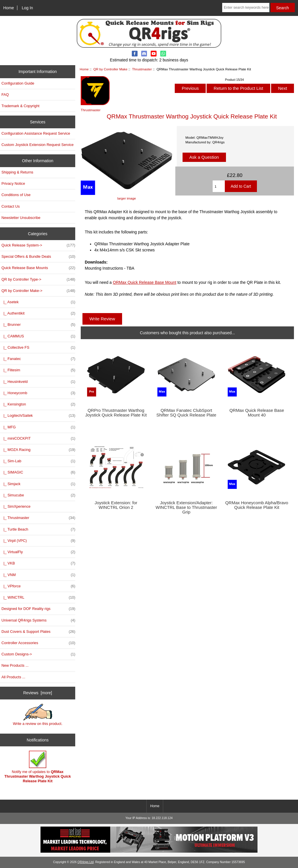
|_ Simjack (38, 484)
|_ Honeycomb (38, 393)
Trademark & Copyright (20, 106)
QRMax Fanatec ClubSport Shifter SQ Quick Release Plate (186, 413)
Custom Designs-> (38, 654)
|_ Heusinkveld (38, 382)
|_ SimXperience (16, 506)
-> (38, 291)
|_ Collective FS (38, 348)
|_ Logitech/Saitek (38, 416)
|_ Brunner (38, 325)
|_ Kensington (38, 404)
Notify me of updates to (38, 767)
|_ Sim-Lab (38, 461)
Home (9, 8)
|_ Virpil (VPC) (38, 541)
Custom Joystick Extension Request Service (37, 145)
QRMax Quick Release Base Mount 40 (257, 413)
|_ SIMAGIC (38, 472)
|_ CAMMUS (38, 336)
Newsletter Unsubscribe (21, 218)
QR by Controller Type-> (38, 279)
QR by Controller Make (111, 69)
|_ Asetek (38, 302)
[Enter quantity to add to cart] (219, 186)
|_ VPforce (38, 586)
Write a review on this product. (37, 715)
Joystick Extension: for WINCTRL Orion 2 (116, 505)
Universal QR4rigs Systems (38, 620)
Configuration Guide (18, 83)
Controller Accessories (38, 643)
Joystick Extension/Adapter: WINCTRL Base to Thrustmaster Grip (186, 507)
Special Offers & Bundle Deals (38, 257)
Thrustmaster (142, 69)
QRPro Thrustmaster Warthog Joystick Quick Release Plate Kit (116, 413)
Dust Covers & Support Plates (38, 632)
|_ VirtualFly (38, 552)
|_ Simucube (38, 495)
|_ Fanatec (38, 359)
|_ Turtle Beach (38, 529)
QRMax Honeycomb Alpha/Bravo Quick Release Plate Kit (257, 505)
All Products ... (13, 677)
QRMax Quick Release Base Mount (145, 282)
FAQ (5, 95)
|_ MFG (38, 427)
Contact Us (11, 206)
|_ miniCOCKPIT (38, 438)
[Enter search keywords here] (246, 8)
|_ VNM (38, 575)
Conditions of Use (16, 195)
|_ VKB (38, 563)
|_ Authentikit (38, 313)
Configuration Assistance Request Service (36, 133)
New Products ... (15, 665)
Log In (27, 8)
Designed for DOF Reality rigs (38, 609)
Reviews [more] (38, 693)
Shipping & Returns (17, 172)
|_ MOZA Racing (38, 450)
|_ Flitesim (38, 370)
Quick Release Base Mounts (38, 268)
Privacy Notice (13, 183)
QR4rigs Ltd (86, 862)
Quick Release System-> (38, 245)
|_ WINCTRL (38, 597)
